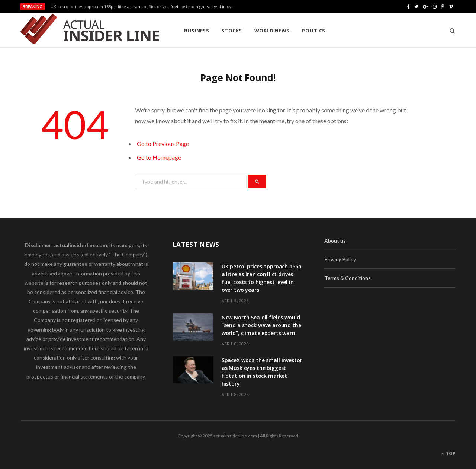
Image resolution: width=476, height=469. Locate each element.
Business (197, 31)
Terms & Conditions (348, 278)
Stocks (232, 31)
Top (448, 454)
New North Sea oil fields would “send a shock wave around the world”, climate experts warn (261, 325)
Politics (314, 31)
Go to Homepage (159, 157)
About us (335, 241)
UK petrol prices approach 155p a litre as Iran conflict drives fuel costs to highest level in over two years (145, 7)
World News (272, 31)
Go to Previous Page (163, 143)
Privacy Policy (340, 259)
